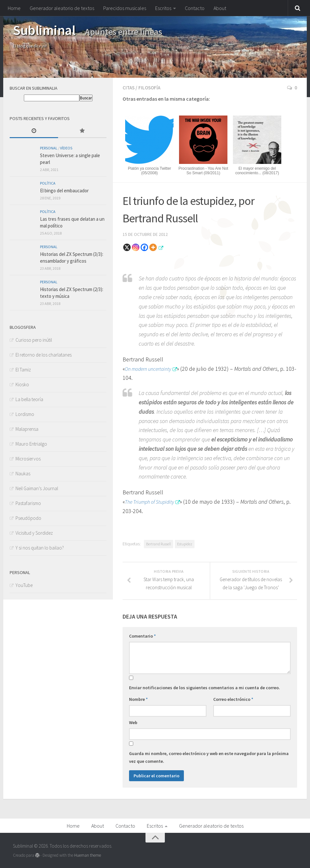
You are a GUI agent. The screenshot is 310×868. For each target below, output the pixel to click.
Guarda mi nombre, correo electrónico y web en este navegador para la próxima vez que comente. (209, 757)
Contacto (195, 8)
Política (48, 183)
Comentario (142, 635)
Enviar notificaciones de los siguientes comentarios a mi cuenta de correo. (205, 687)
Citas (129, 87)
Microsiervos (28, 459)
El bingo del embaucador (64, 191)
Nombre (138, 699)
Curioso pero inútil (34, 340)
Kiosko (22, 384)
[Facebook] (144, 247)
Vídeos (66, 148)
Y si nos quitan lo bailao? (40, 548)
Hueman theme (88, 855)
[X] (127, 247)
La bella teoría (29, 399)
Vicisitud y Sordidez (34, 533)
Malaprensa (27, 429)
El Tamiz (23, 370)
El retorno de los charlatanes (44, 355)
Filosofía (151, 87)
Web (133, 722)
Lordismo (25, 414)
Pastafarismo (28, 503)
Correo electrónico (233, 699)
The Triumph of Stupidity (153, 501)
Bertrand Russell (159, 543)
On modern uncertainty (151, 368)
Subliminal (44, 30)
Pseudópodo (28, 518)
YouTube (24, 585)
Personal (49, 148)
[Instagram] (136, 247)
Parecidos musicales (125, 8)
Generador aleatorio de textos (62, 8)
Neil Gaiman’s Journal (37, 488)
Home (14, 8)
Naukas (23, 474)
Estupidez (185, 543)
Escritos (163, 8)
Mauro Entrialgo (31, 444)
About (220, 8)
